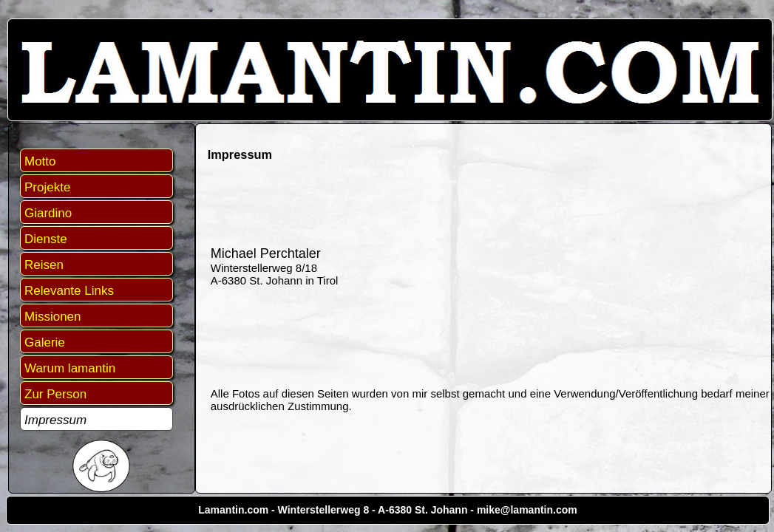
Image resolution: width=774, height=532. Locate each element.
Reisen (44, 265)
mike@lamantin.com (527, 510)
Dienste (46, 239)
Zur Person (55, 394)
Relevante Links (69, 291)
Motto (40, 161)
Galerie (45, 342)
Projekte (47, 187)
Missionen (53, 317)
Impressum (55, 420)
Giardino (48, 213)
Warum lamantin (70, 368)
